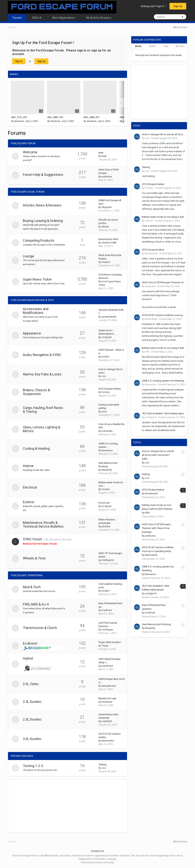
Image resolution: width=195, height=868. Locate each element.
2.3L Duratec (33, 702)
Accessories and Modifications (36, 311)
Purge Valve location (110, 642)
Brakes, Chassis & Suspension (37, 392)
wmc (104, 412)
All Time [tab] (180, 46)
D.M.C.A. (37, 18)
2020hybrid (108, 560)
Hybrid (28, 658)
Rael (104, 156)
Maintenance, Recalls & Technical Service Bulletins (44, 524)
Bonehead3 (151, 253)
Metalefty (107, 470)
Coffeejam (107, 630)
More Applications (64, 18)
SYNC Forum (33, 539)
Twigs (105, 646)
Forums (17, 18)
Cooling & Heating (37, 448)
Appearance (32, 333)
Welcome (30, 152)
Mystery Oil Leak (107, 698)
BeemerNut (108, 741)
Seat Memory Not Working (156, 624)
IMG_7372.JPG (19, 117)
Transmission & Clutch (40, 628)
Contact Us (97, 851)
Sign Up (178, 6)
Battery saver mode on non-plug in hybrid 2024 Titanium (164, 217)
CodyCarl (107, 337)
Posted (164, 138)
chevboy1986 (109, 243)
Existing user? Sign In (153, 6)
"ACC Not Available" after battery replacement (164, 413)
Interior (29, 466)
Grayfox (106, 262)
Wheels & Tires (35, 558)
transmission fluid (108, 239)
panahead (107, 666)
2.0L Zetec (31, 684)
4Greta (105, 227)
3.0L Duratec (33, 739)
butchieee (107, 431)
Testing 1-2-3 (33, 766)
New (101, 153)
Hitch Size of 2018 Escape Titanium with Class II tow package (164, 282)
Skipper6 (107, 207)
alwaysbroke (109, 686)
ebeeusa (19, 121)
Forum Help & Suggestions (43, 175)
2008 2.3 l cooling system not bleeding (163, 381)
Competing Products (39, 240)
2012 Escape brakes (110, 389)
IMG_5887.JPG (55, 117)
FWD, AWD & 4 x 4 (36, 604)
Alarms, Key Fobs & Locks (43, 374)
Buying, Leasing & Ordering (43, 221)
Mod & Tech (32, 587)
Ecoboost (30, 643)
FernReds (107, 702)
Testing (102, 764)
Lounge (29, 256)
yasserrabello (109, 317)
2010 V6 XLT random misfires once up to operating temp (164, 315)
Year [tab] (166, 46)
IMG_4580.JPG (92, 117)
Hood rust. (104, 503)
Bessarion (107, 450)
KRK (147, 352)
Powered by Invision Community (97, 862)
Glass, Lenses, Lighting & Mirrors (42, 429)
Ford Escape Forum (23, 143)
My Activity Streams (99, 18)
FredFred (107, 610)
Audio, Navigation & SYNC (42, 355)
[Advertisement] (53, 806)
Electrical (30, 487)
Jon (104, 376)
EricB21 (106, 357)
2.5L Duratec (33, 719)
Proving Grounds (22, 756)
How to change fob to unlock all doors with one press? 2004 (164, 134)
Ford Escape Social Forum (28, 192)
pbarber (106, 526)
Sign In (19, 61)
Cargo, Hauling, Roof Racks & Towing (43, 410)
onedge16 (151, 417)
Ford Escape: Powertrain (27, 575)
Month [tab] (152, 46)
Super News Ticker (38, 279)
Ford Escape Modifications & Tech (32, 300)
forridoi (106, 392)
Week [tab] (138, 46)
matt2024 (107, 721)
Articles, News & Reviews (42, 205)
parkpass (107, 176)
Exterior (29, 502)
